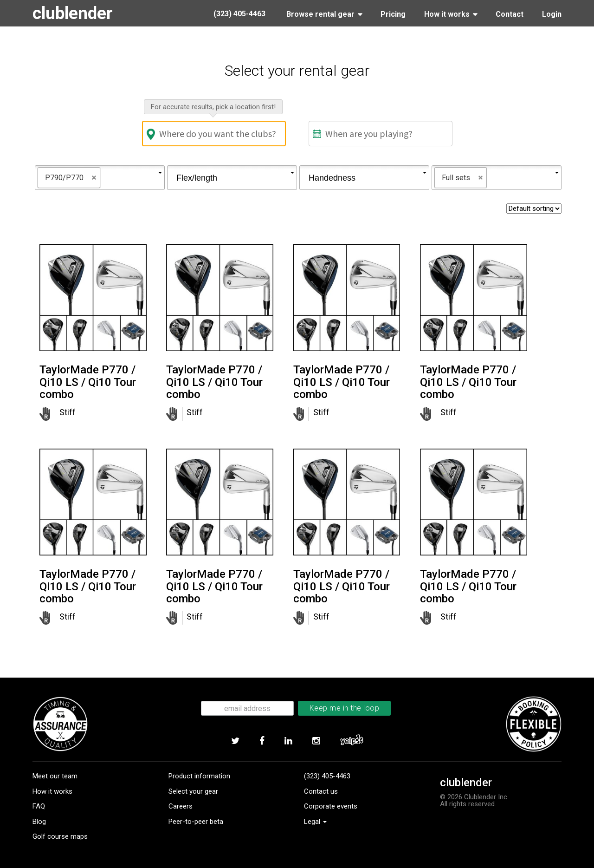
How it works (52, 791)
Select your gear (193, 791)
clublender (74, 13)
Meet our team (55, 776)
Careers (181, 806)
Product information (199, 776)
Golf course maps (60, 836)
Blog (39, 822)
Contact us (321, 791)
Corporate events (331, 806)
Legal (315, 822)
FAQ (39, 806)
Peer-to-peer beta (196, 822)
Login (552, 14)
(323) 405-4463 (327, 776)
